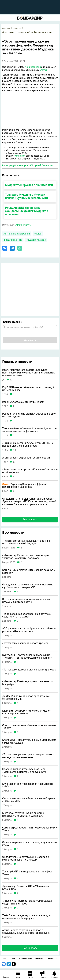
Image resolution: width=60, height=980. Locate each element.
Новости (17, 28)
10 (15, 450)
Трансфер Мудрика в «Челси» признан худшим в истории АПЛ (27, 196)
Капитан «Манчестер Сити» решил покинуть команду (29, 571)
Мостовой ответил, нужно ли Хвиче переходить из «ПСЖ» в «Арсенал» (23, 814)
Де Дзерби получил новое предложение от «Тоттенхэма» (26, 698)
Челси (38, 234)
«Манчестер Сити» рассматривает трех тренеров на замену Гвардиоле (26, 557)
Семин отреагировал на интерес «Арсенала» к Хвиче (30, 829)
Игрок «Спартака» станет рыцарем (23, 402)
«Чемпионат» (23, 225)
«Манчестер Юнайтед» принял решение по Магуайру (27, 683)
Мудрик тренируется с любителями (29, 185)
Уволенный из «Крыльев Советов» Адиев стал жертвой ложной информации (30, 430)
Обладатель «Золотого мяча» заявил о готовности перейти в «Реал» (26, 858)
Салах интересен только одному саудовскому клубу (30, 844)
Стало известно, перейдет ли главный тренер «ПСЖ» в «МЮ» (29, 800)
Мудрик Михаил (36, 240)
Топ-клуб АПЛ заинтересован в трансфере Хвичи (27, 873)
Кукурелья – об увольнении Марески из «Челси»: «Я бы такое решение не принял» (27, 656)
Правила (50, 959)
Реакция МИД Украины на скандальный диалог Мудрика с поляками (27, 211)
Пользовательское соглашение (31, 959)
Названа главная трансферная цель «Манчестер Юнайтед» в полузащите (24, 770)
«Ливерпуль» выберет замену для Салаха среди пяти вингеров (27, 902)
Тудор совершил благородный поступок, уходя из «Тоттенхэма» (26, 615)
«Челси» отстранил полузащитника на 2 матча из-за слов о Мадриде (26, 542)
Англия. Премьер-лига (17, 234)
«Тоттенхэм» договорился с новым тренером (29, 670)
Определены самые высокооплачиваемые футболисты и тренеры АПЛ (28, 586)
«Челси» (44, 70)
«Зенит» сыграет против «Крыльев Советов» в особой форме (30, 471)
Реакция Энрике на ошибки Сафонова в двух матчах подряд (29, 415)
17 (11, 380)
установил (20, 156)
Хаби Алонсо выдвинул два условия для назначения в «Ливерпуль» (26, 917)
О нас (13, 959)
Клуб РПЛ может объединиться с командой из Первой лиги (28, 389)
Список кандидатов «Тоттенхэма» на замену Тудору (29, 727)
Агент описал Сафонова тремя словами (26, 458)
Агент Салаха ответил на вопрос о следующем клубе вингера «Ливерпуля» (26, 932)
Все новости (30, 520)
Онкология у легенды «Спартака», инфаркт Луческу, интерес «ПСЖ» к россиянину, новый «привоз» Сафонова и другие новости (29, 502)
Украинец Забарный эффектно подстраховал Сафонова (25, 486)
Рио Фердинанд (33, 67)
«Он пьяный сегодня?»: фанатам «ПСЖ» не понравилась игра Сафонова (28, 444)
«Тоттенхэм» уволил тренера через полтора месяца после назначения (28, 756)
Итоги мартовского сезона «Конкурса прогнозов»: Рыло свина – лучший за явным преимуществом (29, 373)
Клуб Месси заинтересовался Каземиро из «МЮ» (28, 785)
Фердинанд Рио (13, 240)
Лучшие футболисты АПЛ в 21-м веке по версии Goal (26, 888)
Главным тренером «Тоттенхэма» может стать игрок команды (26, 712)
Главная (6, 28)
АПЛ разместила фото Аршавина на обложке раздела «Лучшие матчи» (29, 630)
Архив (4, 959)
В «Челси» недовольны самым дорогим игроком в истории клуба (26, 601)
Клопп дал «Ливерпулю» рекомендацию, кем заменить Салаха (29, 741)
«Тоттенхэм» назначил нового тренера (25, 643)
